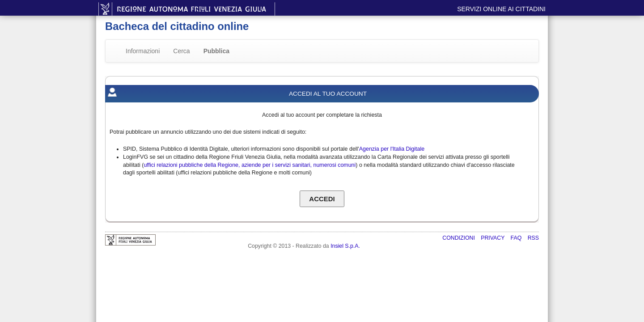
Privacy (493, 238)
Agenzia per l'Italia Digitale (392, 149)
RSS (533, 238)
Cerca (181, 51)
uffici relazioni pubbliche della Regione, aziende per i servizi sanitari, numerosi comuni (250, 165)
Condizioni (459, 238)
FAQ (517, 238)
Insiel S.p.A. (345, 246)
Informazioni (143, 51)
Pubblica (216, 51)
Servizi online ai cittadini (501, 9)
